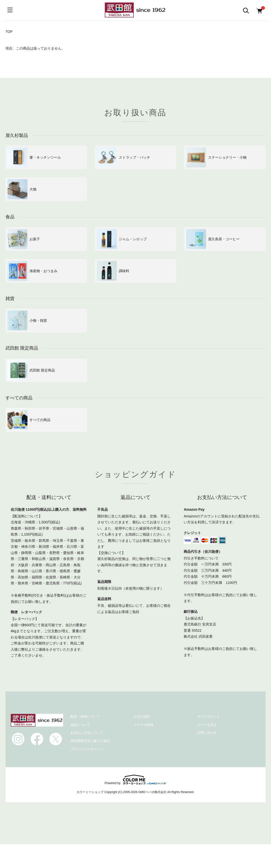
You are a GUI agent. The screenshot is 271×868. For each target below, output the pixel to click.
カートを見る (207, 725)
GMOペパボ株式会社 (152, 792)
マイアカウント (208, 716)
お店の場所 (142, 716)
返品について (80, 725)
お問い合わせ (207, 733)
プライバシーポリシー (87, 749)
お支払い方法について (87, 733)
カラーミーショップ (90, 792)
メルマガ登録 (143, 725)
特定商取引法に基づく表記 (90, 741)
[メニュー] (10, 10)
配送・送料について (85, 716)
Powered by (135, 780)
